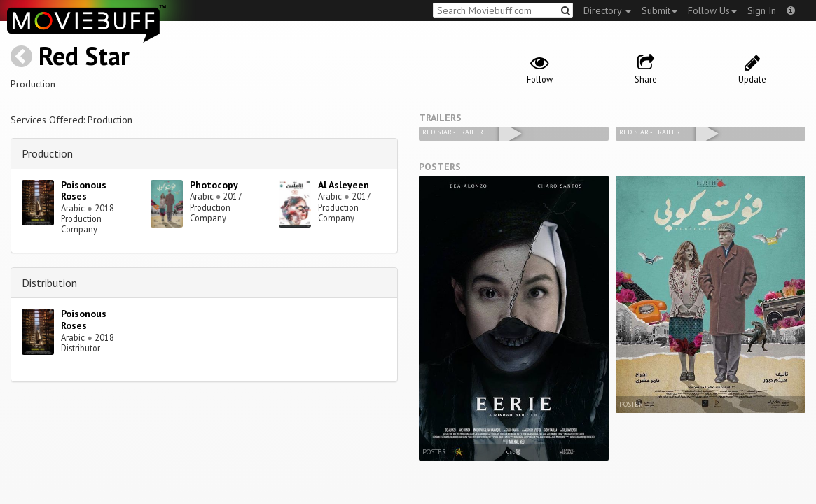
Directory (607, 10)
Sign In (762, 10)
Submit (659, 10)
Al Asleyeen (344, 185)
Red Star (84, 56)
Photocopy (214, 185)
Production (47, 153)
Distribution (49, 283)
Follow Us (712, 10)
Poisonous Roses (84, 191)
